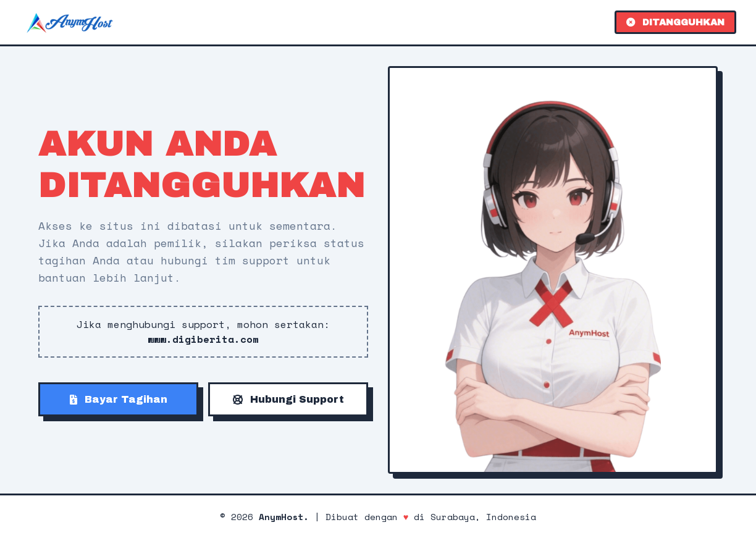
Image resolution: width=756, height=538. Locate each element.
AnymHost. (284, 517)
